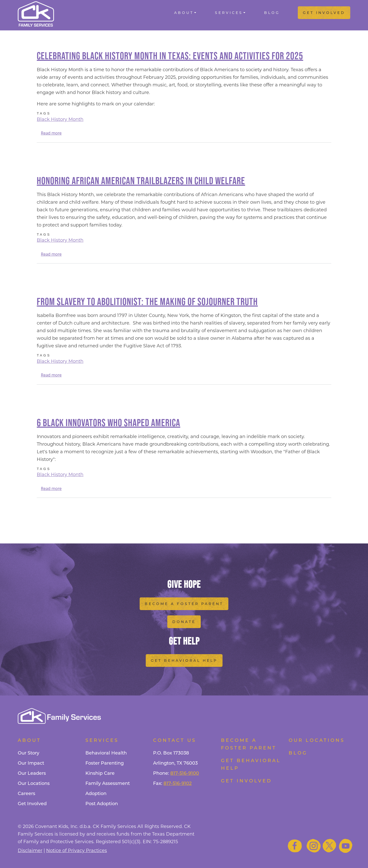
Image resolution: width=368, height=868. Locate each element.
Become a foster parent (249, 744)
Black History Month (60, 119)
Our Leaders (32, 773)
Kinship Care (100, 773)
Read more (51, 133)
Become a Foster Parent (184, 604)
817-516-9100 (185, 773)
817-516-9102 (178, 783)
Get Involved (324, 13)
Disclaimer (30, 851)
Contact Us (175, 740)
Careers (26, 794)
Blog (272, 13)
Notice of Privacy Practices (77, 851)
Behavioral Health (106, 753)
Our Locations (34, 783)
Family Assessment (108, 783)
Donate (184, 622)
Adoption (96, 794)
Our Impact (31, 763)
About (184, 13)
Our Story (29, 753)
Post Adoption (102, 804)
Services (229, 13)
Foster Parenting (105, 763)
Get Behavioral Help (184, 661)
